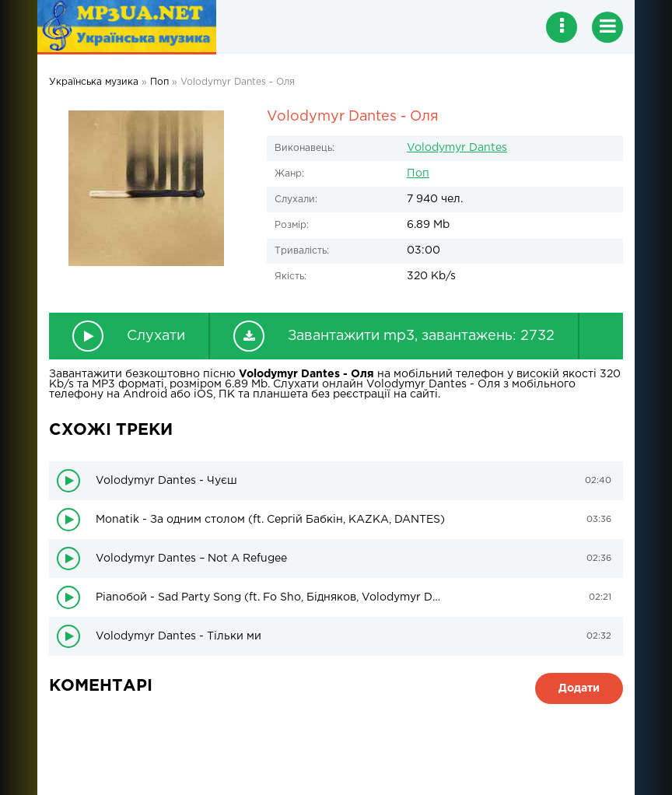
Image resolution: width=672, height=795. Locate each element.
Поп (418, 173)
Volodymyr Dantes (457, 148)
